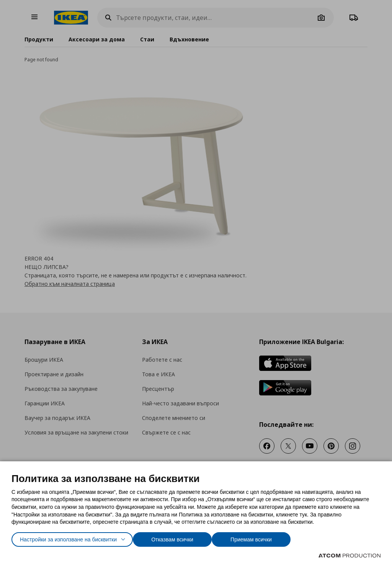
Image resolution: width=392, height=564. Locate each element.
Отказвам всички (190, 538)
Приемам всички (273, 538)
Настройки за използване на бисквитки (75, 538)
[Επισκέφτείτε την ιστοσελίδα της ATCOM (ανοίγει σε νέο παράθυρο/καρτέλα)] (350, 556)
